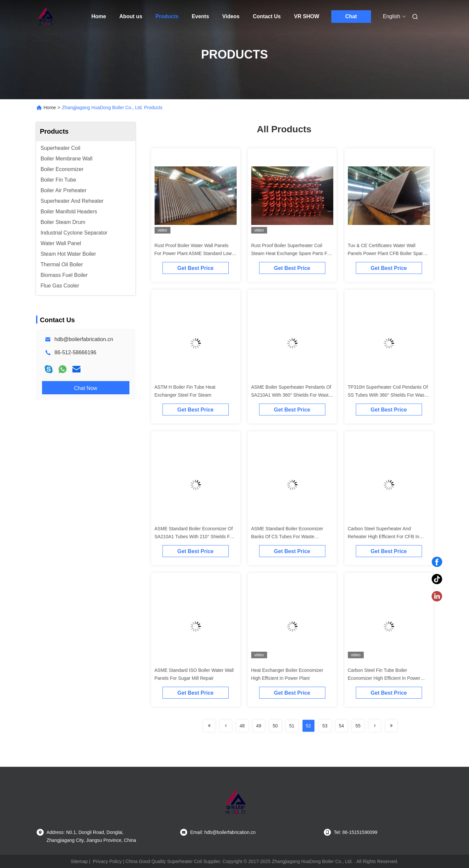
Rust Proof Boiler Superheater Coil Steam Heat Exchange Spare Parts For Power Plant (291, 253)
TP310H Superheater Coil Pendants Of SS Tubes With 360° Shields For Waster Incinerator (389, 395)
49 (259, 726)
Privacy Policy (107, 861)
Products (167, 16)
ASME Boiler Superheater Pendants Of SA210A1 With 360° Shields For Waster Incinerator (292, 395)
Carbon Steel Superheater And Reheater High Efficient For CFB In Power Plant (384, 537)
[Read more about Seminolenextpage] (209, 726)
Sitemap (79, 861)
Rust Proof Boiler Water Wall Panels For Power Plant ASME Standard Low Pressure (193, 253)
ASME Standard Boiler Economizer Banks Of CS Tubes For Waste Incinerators (287, 537)
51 (292, 726)
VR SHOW (306, 16)
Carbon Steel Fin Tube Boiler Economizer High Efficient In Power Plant (384, 678)
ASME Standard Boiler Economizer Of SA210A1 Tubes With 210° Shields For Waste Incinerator (194, 537)
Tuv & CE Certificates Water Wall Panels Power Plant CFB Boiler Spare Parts (387, 253)
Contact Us (267, 16)
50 (275, 726)
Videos (231, 16)
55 (358, 726)
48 (242, 726)
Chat (351, 16)
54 (342, 726)
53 (325, 726)
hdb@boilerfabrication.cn (84, 339)
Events (200, 16)
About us (131, 16)
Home (99, 16)
